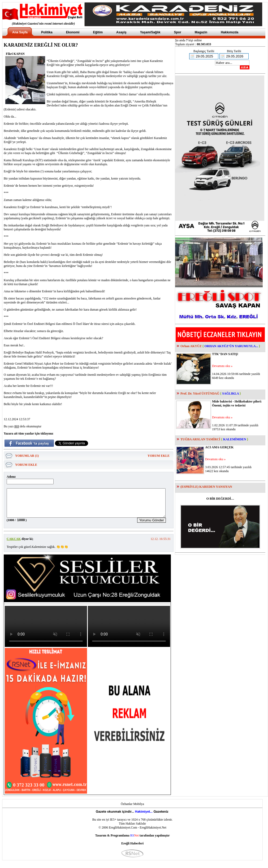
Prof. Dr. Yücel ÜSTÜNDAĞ (200, 393)
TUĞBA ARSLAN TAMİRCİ (200, 439)
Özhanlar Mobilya (132, 809)
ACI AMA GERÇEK (219, 447)
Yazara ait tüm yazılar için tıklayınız (29, 433)
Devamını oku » (222, 366)
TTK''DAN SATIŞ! (225, 354)
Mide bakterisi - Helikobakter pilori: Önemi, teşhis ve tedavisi (237, 403)
